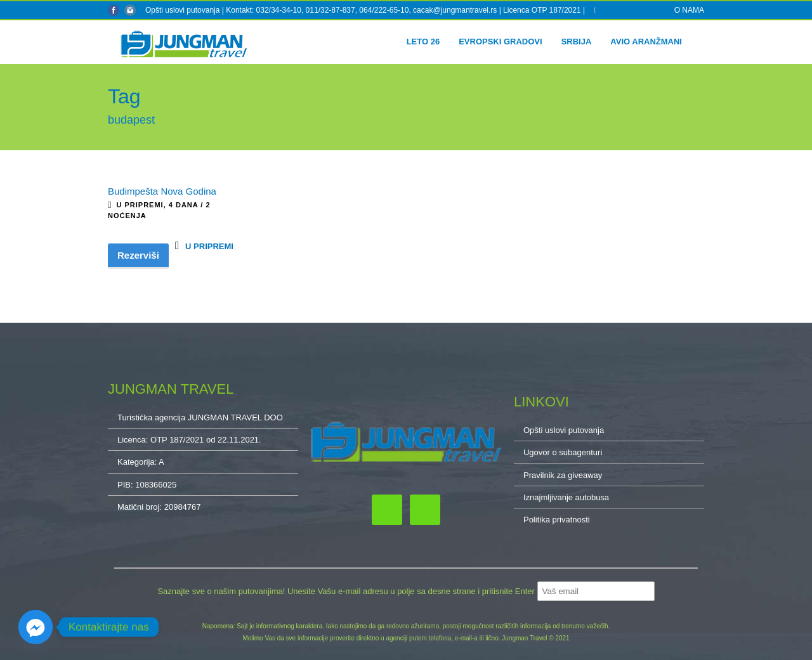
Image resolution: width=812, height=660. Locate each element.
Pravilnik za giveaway (563, 475)
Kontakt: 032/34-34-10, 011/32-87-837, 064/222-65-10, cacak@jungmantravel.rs (362, 10)
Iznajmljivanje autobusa (566, 497)
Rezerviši (138, 255)
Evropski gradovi (500, 42)
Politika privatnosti (557, 520)
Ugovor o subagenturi (563, 452)
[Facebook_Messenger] (36, 627)
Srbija (577, 42)
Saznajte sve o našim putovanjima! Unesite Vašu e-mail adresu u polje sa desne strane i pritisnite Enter (347, 591)
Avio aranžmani (646, 42)
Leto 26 (423, 42)
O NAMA (689, 10)
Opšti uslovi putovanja (182, 10)
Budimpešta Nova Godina (162, 191)
